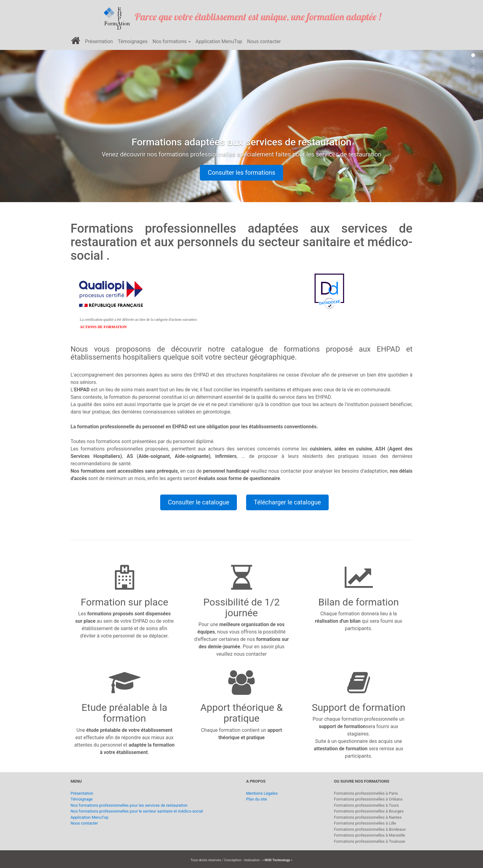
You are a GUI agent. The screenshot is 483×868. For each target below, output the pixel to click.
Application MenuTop (219, 41)
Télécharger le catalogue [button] (287, 502)
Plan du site (257, 799)
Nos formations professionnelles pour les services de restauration (129, 805)
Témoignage (82, 799)
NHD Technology (277, 860)
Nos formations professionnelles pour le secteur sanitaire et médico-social (137, 811)
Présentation (99, 41)
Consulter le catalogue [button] (199, 502)
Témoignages (133, 41)
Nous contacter (264, 41)
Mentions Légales (262, 793)
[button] (36, 123)
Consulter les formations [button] (241, 173)
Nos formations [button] (170, 41)
